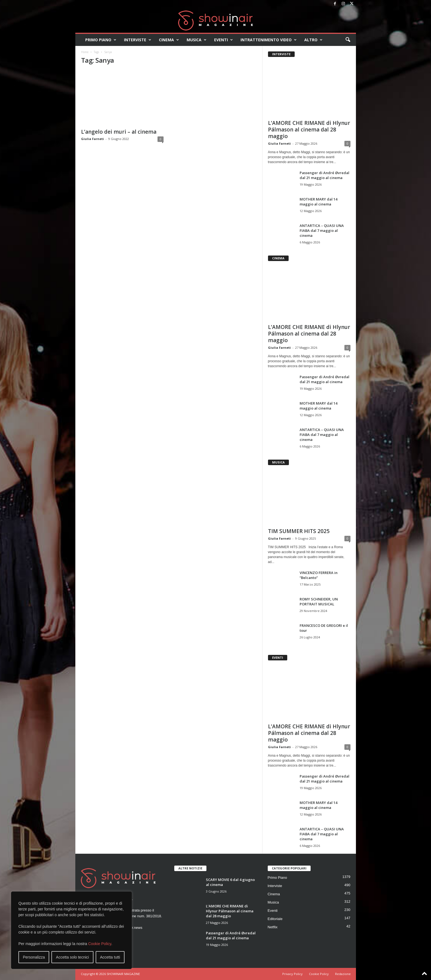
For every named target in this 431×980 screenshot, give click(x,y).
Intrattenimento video (269, 40)
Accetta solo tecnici (73, 957)
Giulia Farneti (92, 139)
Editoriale (275, 919)
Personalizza (34, 957)
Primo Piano (101, 40)
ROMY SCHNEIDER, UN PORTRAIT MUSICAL (319, 602)
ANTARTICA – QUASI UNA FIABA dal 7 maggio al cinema (322, 230)
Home (85, 52)
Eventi (223, 40)
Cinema (169, 40)
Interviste (138, 40)
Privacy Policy (292, 974)
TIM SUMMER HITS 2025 (299, 531)
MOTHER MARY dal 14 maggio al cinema (318, 202)
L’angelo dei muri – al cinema (119, 132)
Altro (313, 40)
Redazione (343, 974)
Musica (197, 40)
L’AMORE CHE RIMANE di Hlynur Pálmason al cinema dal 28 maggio (309, 130)
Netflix (273, 927)
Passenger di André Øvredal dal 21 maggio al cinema (324, 175)
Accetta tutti (110, 957)
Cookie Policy (100, 944)
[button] (348, 40)
